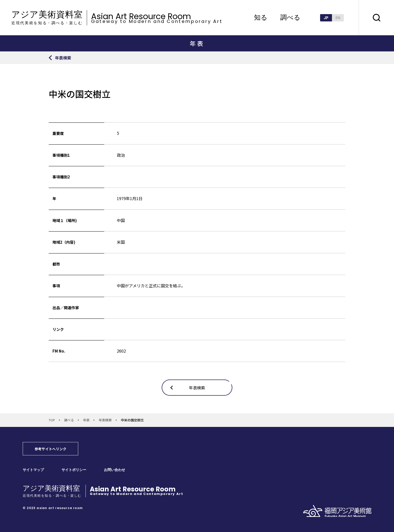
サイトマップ (33, 470)
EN (338, 18)
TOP (52, 420)
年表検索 (105, 420)
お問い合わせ (115, 470)
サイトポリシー (74, 470)
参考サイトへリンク (50, 449)
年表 (86, 420)
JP (326, 18)
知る (261, 18)
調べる (290, 18)
